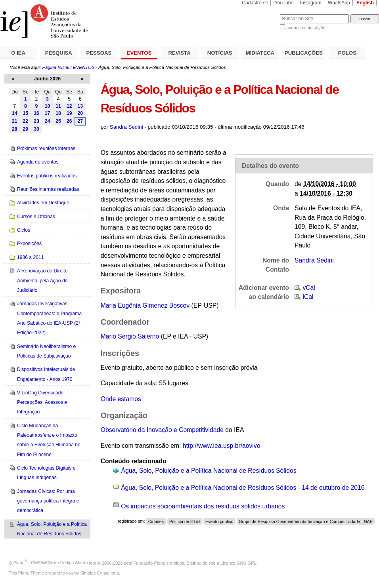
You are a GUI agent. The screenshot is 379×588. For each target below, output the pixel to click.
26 (69, 121)
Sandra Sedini (126, 127)
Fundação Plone (149, 563)
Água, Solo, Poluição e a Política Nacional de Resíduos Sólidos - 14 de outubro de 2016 (243, 488)
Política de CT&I (185, 521)
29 (26, 129)
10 (48, 106)
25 (58, 121)
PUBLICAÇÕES (304, 53)
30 (36, 129)
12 (69, 106)
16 (36, 113)
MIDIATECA (260, 53)
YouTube (284, 3)
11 (58, 106)
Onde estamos (121, 399)
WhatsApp (339, 3)
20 (80, 113)
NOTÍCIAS (220, 53)
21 (15, 121)
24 (48, 121)
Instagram (311, 3)
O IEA (18, 53)
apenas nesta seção (306, 28)
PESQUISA (59, 53)
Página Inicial (56, 67)
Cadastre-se (255, 3)
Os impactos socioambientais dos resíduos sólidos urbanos (203, 506)
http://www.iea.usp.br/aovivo (222, 446)
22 (26, 121)
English (365, 3)
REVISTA (180, 53)
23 (36, 121)
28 (15, 129)
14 (15, 113)
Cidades (156, 521)
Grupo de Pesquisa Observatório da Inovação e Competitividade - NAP (306, 521)
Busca (261, 14)
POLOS (347, 53)
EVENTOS (139, 53)
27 (80, 121)
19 (69, 113)
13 (80, 106)
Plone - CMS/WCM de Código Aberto (51, 563)
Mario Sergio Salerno (130, 336)
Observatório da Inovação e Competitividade (162, 430)
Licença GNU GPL (238, 563)
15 (26, 113)
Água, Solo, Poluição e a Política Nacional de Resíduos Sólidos (209, 471)
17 (48, 113)
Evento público (219, 521)
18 (58, 113)
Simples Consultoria (100, 573)
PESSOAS (99, 53)
